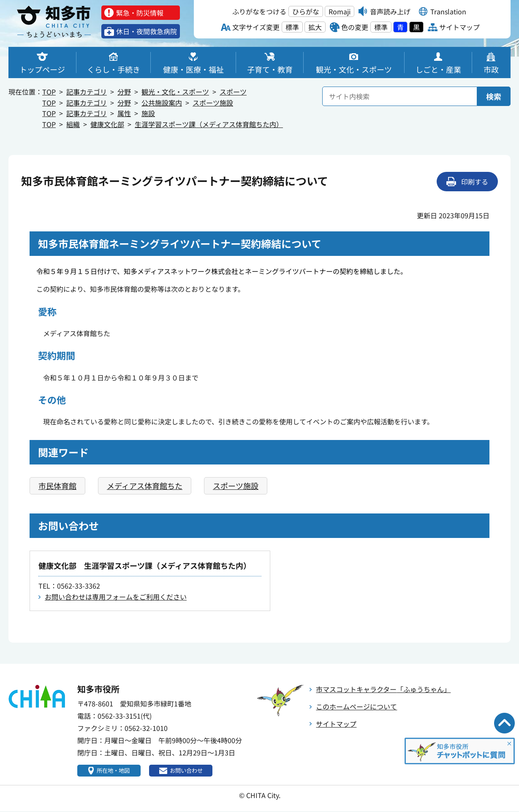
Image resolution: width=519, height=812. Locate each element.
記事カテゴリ (87, 92)
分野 (124, 92)
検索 (494, 96)
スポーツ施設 (213, 103)
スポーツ (233, 92)
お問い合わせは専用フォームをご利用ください (116, 597)
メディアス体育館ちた (145, 486)
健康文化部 (107, 124)
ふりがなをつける (259, 11)
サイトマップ (336, 724)
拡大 (315, 27)
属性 (124, 113)
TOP (49, 92)
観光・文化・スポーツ (175, 92)
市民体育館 (57, 486)
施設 (148, 113)
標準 (292, 27)
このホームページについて (356, 706)
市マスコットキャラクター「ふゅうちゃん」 (383, 689)
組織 (73, 124)
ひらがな (306, 11)
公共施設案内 (162, 103)
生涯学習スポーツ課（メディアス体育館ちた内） (209, 124)
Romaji (340, 11)
